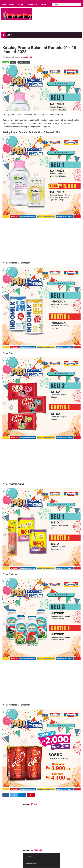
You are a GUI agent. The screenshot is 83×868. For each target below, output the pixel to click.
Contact (12, 4)
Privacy (43, 4)
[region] (39, 238)
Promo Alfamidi (31, 864)
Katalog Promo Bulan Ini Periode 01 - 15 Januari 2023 (39, 50)
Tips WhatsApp (32, 4)
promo (13, 62)
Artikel (21, 4)
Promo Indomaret (24, 62)
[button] (6, 795)
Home (4, 4)
